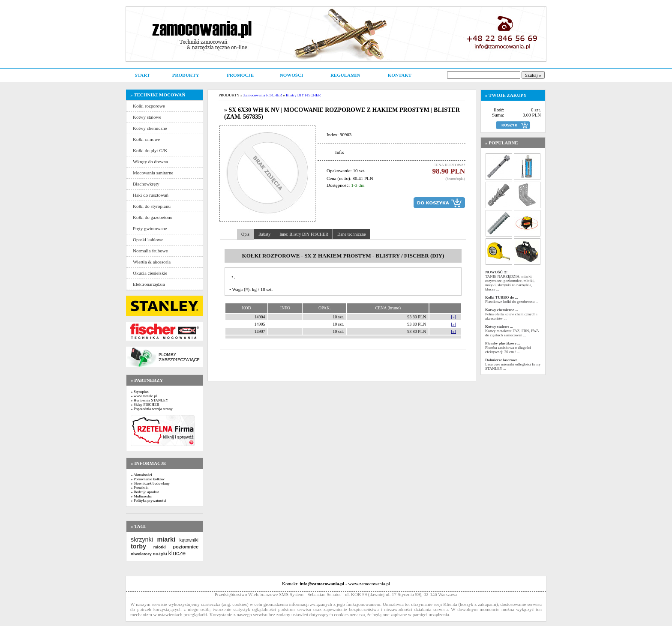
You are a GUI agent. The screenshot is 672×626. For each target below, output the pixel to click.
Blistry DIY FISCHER (303, 95)
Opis (245, 234)
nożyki (160, 554)
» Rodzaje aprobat (145, 492)
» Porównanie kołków (148, 479)
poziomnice (186, 547)
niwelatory (141, 554)
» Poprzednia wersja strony (152, 409)
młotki (160, 547)
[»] (453, 317)
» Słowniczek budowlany (150, 483)
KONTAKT (400, 75)
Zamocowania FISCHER (263, 95)
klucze (177, 553)
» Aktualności (141, 475)
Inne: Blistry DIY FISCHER (304, 234)
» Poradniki (140, 488)
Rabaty (264, 234)
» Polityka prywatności (148, 500)
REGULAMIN (345, 75)
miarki (166, 539)
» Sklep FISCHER (145, 404)
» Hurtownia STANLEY (150, 400)
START (142, 75)
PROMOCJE (240, 75)
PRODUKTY (186, 75)
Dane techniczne (351, 234)
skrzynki (142, 539)
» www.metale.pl (144, 396)
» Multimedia (141, 496)
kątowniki (189, 540)
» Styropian (140, 392)
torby (138, 546)
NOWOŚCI (291, 75)
